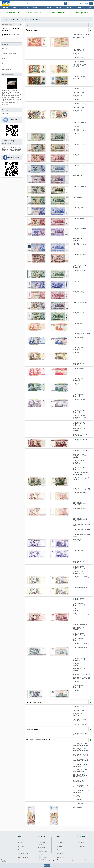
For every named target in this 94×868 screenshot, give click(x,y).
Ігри (90, 8)
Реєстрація (84, 3)
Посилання (47, 8)
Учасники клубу (23, 854)
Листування (42, 848)
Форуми (25, 8)
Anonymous (6, 114)
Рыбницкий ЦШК (32, 729)
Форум (60, 846)
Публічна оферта (23, 857)
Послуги (20, 850)
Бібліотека (80, 8)
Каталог (36, 8)
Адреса (58, 8)
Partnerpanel (81, 843)
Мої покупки (42, 851)
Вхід (91, 3)
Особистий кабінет (42, 843)
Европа (23, 19)
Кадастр (69, 8)
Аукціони (41, 855)
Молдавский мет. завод (34, 702)
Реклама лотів (81, 846)
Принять (47, 865)
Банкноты (14, 19)
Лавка (15, 8)
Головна (5, 8)
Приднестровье (34, 19)
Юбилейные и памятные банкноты (38, 740)
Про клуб (21, 846)
